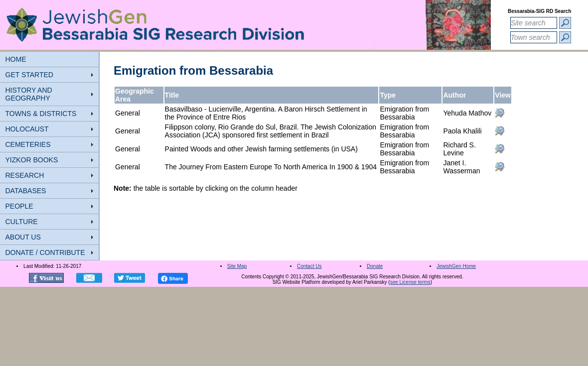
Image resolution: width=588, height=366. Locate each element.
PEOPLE (19, 206)
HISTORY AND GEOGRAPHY (29, 94)
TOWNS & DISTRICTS (41, 114)
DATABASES (26, 191)
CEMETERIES (28, 144)
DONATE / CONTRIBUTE (45, 252)
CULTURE (22, 222)
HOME (16, 59)
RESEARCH (25, 175)
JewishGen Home (456, 266)
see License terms (410, 282)
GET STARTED (29, 75)
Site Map (237, 266)
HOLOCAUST (27, 129)
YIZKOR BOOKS (32, 160)
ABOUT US (23, 237)
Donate (375, 266)
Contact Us (309, 266)
